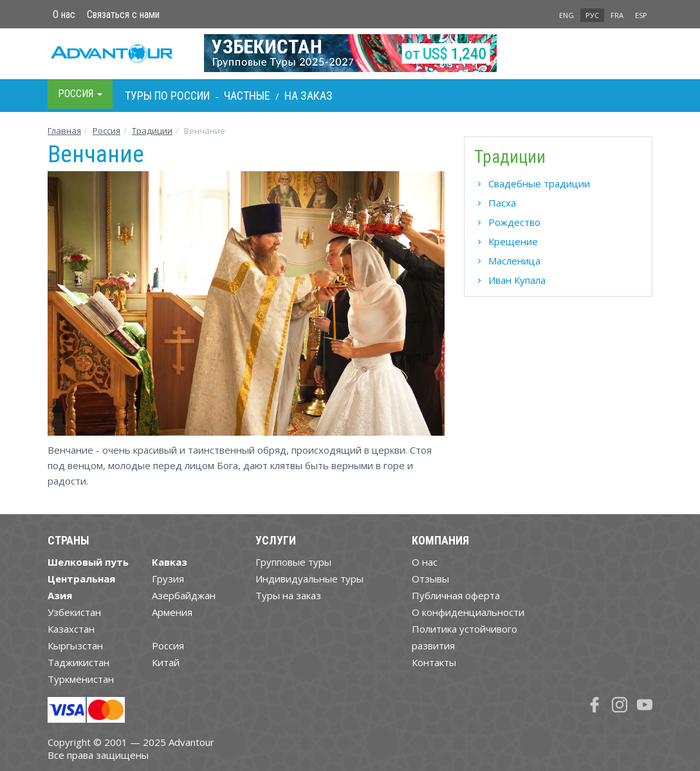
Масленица (514, 261)
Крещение (513, 241)
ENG (566, 15)
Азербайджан (184, 595)
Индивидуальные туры (309, 579)
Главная (64, 131)
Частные (247, 96)
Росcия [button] (80, 94)
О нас (64, 14)
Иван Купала (517, 280)
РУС (592, 15)
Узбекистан (74, 612)
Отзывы (430, 579)
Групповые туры (293, 562)
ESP (641, 15)
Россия (168, 646)
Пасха (502, 203)
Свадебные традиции (539, 183)
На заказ (309, 96)
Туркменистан (81, 679)
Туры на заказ (288, 595)
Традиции (152, 131)
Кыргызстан (75, 646)
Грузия (168, 579)
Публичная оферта (456, 595)
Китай (166, 662)
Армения (172, 612)
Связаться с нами (123, 14)
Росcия (106, 131)
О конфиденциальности (468, 612)
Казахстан (71, 629)
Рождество (514, 222)
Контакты (434, 662)
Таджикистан (78, 662)
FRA (617, 15)
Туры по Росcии (167, 96)
